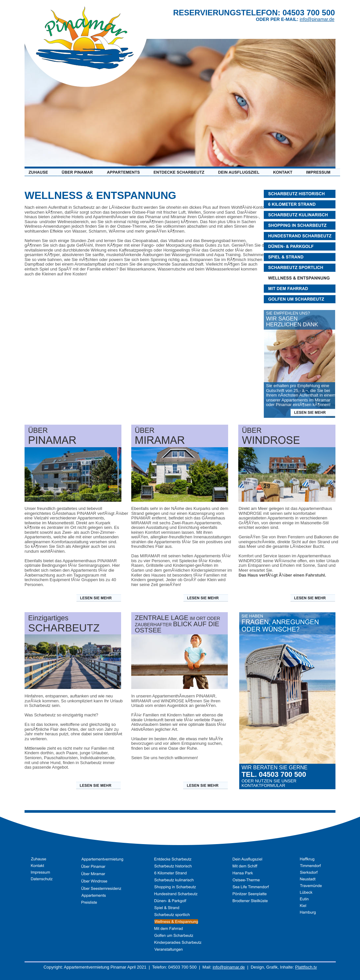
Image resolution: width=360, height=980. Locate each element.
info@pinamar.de (229, 967)
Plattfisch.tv (306, 967)
